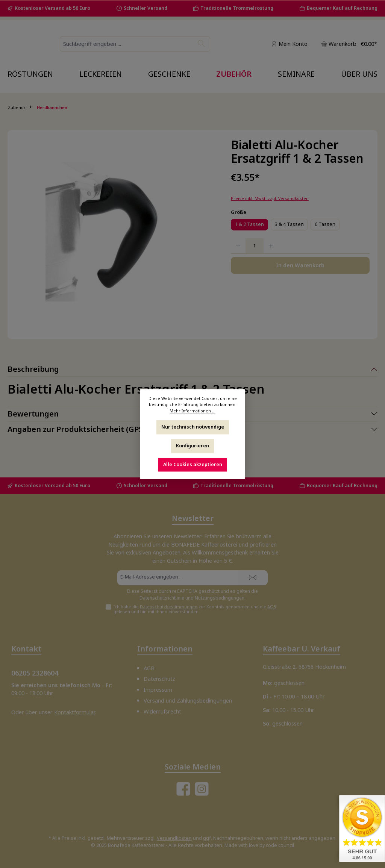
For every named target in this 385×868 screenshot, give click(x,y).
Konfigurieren (192, 446)
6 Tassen (325, 235)
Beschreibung (33, 379)
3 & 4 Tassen (289, 235)
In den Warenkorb (300, 276)
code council (280, 845)
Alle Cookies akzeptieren (193, 464)
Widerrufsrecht (162, 711)
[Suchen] (239, 49)
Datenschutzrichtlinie (162, 598)
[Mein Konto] (289, 49)
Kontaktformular (75, 712)
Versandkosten (174, 838)
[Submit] (253, 578)
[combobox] (176, 49)
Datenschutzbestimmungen (169, 607)
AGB (272, 607)
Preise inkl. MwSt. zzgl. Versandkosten (270, 209)
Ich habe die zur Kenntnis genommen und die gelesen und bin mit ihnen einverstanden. (195, 609)
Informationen (165, 649)
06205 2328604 (35, 673)
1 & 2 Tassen (249, 235)
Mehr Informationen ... (192, 410)
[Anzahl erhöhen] (271, 257)
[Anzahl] (255, 257)
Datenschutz (159, 679)
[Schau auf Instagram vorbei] (202, 789)
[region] (116, 242)
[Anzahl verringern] (238, 257)
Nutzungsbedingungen (220, 598)
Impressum (158, 690)
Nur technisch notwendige (193, 427)
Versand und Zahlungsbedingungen (188, 701)
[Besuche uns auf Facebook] (183, 789)
